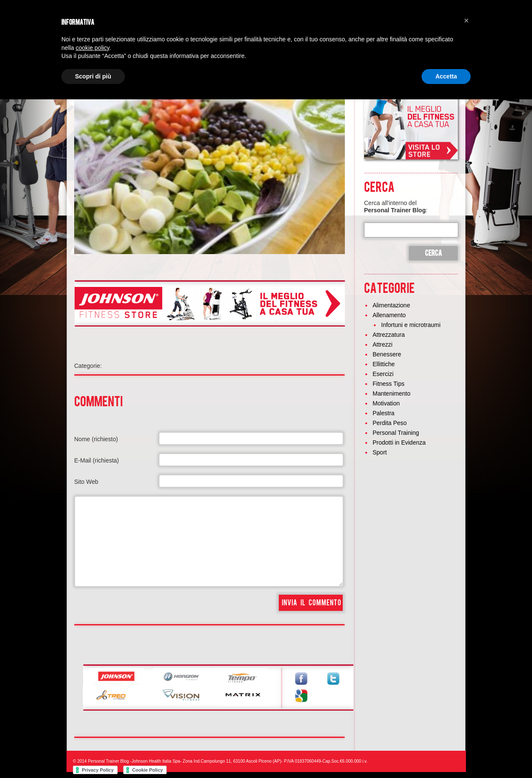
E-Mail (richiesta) (97, 460)
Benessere (387, 354)
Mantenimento (392, 393)
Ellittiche (384, 364)
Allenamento (389, 315)
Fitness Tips (389, 384)
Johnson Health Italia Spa (156, 761)
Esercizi (383, 374)
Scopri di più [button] (93, 76)
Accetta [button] (446, 76)
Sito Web (86, 482)
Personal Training (396, 433)
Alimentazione (391, 305)
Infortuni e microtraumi (411, 325)
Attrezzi (383, 344)
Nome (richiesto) (96, 439)
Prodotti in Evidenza (399, 443)
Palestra (383, 413)
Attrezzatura (389, 335)
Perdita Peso (390, 423)
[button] (466, 20)
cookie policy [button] (92, 48)
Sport (380, 452)
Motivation (386, 403)
